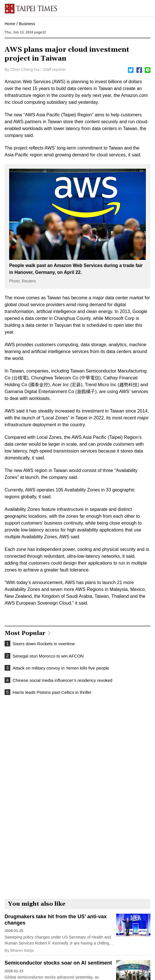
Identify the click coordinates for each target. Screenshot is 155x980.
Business (27, 24)
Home (10, 24)
